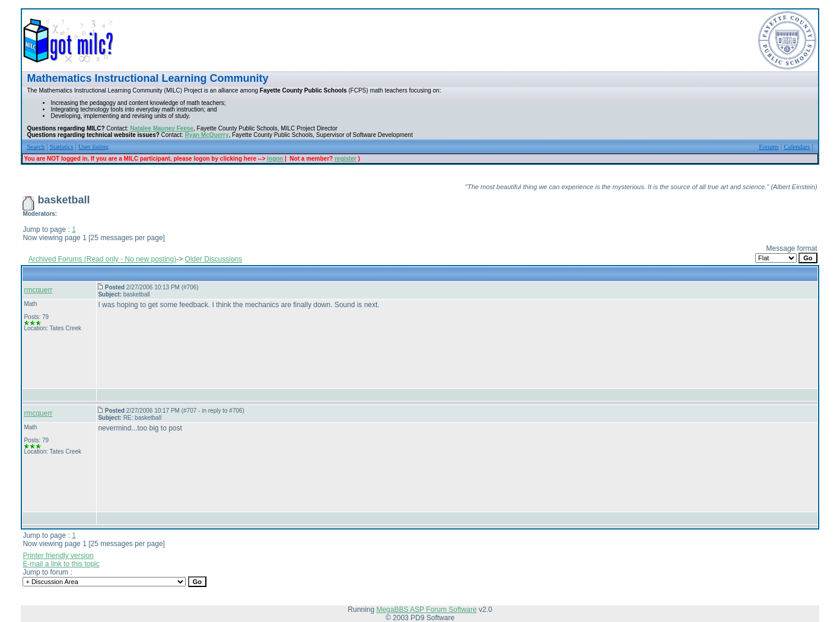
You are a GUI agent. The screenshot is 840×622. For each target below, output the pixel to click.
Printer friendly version (58, 556)
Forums (769, 146)
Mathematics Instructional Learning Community (147, 78)
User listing (93, 146)
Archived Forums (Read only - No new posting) (102, 259)
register (346, 159)
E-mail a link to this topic (61, 564)
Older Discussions (214, 259)
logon (275, 159)
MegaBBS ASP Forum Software (426, 610)
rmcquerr (38, 290)
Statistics (62, 146)
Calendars (797, 146)
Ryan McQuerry (207, 135)
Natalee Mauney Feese (162, 128)
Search (36, 146)
